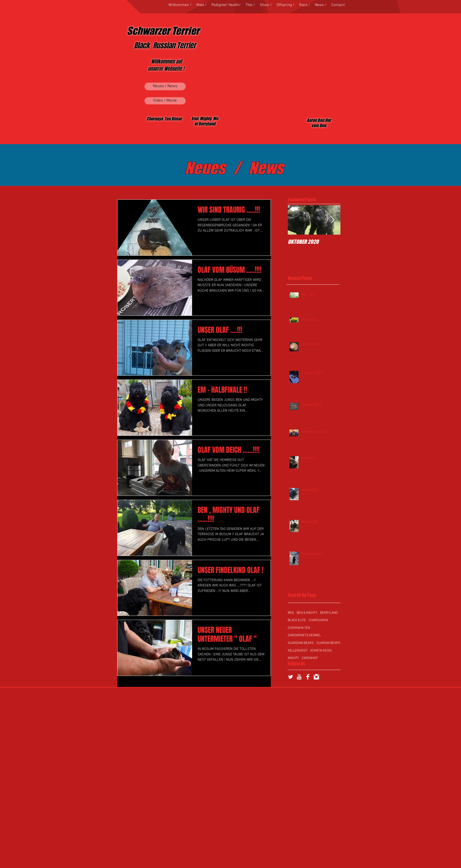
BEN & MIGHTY (307, 613)
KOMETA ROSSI (321, 651)
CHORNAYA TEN (299, 628)
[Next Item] (333, 220)
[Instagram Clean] (316, 677)
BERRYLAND (329, 613)
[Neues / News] (165, 86)
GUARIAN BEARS (328, 643)
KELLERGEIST (298, 651)
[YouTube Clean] (299, 677)
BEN (291, 613)
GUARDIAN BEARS (301, 643)
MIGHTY (293, 658)
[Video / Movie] (165, 101)
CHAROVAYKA (318, 620)
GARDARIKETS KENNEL (304, 635)
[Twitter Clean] (291, 677)
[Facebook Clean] (308, 677)
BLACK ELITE (297, 620)
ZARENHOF (310, 658)
